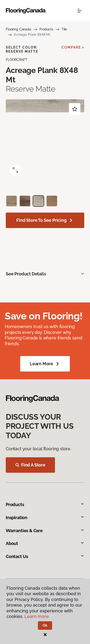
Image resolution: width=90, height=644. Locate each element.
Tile (64, 29)
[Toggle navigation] (79, 11)
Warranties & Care (45, 531)
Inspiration (45, 518)
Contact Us (45, 556)
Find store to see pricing (45, 220)
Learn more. (37, 616)
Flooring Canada (18, 29)
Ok (45, 625)
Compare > (73, 47)
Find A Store (30, 465)
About (45, 543)
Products (46, 29)
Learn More (45, 364)
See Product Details (26, 274)
